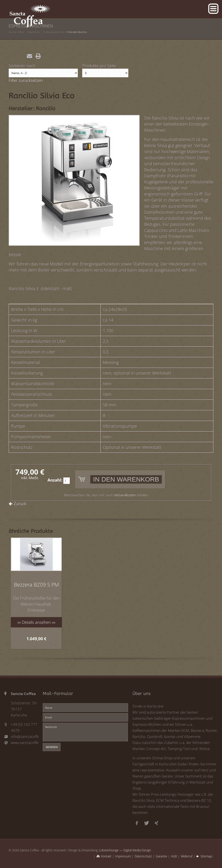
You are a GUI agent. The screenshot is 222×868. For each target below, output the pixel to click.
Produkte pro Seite (99, 65)
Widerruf (187, 856)
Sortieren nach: (22, 65)
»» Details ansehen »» (36, 622)
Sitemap (206, 856)
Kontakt (106, 856)
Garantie (161, 856)
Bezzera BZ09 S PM (36, 584)
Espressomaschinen (54, 32)
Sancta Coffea (16, 32)
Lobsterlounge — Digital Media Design (125, 850)
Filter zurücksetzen (26, 80)
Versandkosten (125, 495)
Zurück (20, 504)
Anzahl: (55, 480)
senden (52, 747)
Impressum (123, 856)
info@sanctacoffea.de (25, 736)
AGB (174, 856)
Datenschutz (143, 856)
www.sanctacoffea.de (25, 743)
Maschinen (33, 32)
